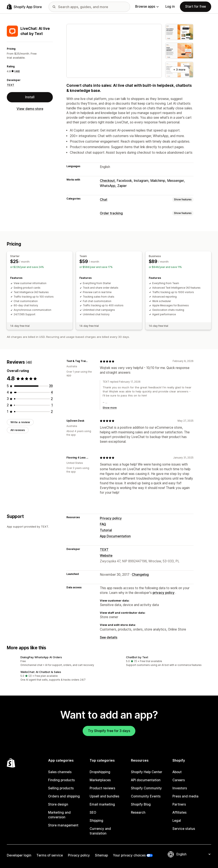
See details (109, 637)
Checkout (107, 181)
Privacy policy (111, 518)
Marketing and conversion (59, 815)
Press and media (185, 796)
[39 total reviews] (51, 386)
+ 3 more (179, 69)
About (177, 772)
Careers (179, 780)
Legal (177, 821)
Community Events (146, 796)
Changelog (140, 575)
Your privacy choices (129, 855)
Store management (63, 825)
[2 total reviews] (52, 399)
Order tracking (111, 213)
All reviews (18, 430)
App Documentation (115, 536)
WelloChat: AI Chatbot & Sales (41, 672)
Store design (58, 804)
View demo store (30, 109)
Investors (180, 788)
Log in (170, 7)
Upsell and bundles (104, 796)
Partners (179, 804)
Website (106, 556)
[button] (56, 662)
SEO (93, 812)
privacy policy (164, 593)
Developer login (19, 855)
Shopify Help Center (147, 772)
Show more (110, 408)
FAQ (103, 524)
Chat (104, 200)
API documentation (146, 780)
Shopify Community (146, 788)
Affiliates (179, 812)
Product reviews (102, 788)
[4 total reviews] (52, 392)
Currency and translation (100, 831)
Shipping (96, 821)
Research (138, 812)
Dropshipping (100, 772)
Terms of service (50, 855)
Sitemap (101, 855)
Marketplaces (100, 780)
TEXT (11, 85)
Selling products (61, 788)
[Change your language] (193, 854)
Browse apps (147, 7)
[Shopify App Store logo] (24, 7)
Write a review (20, 422)
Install (30, 97)
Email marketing (102, 804)
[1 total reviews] (52, 405)
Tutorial (106, 530)
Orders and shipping (64, 796)
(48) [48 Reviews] (17, 71)
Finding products (61, 780)
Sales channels (60, 772)
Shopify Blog (141, 804)
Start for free (196, 7)
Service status (184, 829)
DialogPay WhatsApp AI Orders (41, 657)
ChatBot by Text (137, 657)
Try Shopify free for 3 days (109, 731)
